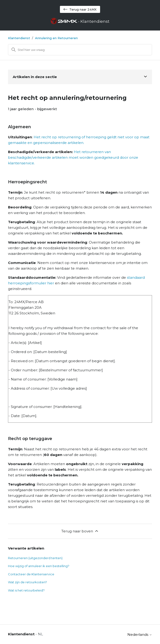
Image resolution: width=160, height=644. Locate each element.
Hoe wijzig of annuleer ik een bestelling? (39, 566)
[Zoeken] (80, 50)
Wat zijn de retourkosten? (27, 582)
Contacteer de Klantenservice (31, 574)
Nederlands (140, 635)
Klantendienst (19, 38)
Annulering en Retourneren (56, 38)
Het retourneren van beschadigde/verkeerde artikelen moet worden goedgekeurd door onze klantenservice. (73, 157)
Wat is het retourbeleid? (26, 590)
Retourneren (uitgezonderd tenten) (35, 558)
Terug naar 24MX (80, 9)
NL (40, 634)
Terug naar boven (80, 531)
